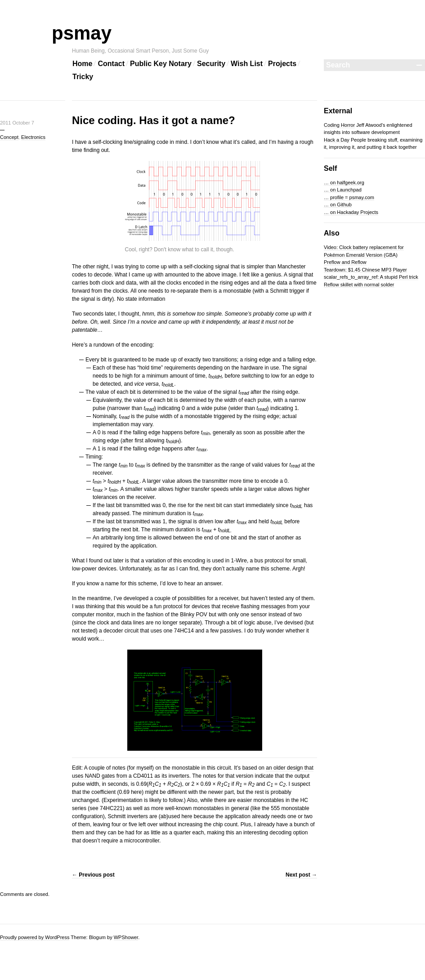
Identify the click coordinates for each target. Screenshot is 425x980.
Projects (282, 64)
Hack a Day (337, 140)
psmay (92, 33)
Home (82, 64)
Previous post (93, 875)
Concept (9, 137)
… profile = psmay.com (349, 197)
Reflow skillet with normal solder (359, 285)
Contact (111, 64)
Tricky (83, 77)
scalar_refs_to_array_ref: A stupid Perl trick (371, 277)
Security (211, 64)
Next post (301, 875)
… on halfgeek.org (344, 183)
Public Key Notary (161, 64)
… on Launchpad (343, 190)
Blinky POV (194, 615)
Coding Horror (339, 125)
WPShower (126, 937)
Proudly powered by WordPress (35, 937)
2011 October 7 (17, 123)
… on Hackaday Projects (351, 212)
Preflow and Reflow (345, 262)
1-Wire (239, 561)
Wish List (247, 64)
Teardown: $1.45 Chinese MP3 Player (365, 270)
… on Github (338, 205)
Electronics (33, 137)
